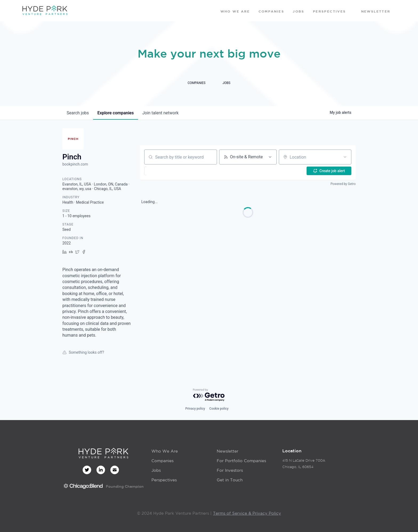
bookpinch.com (75, 164)
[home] (45, 11)
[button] (159, 171)
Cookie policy (219, 409)
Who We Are (165, 451)
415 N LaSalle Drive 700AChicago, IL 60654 (304, 464)
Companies (162, 461)
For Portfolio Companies (241, 461)
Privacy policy (195, 409)
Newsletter (228, 451)
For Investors (230, 470)
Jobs (156, 470)
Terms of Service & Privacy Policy (247, 513)
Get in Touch (230, 480)
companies (115, 113)
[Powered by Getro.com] (209, 395)
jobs (78, 113)
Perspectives (164, 480)
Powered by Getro (343, 184)
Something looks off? (83, 352)
